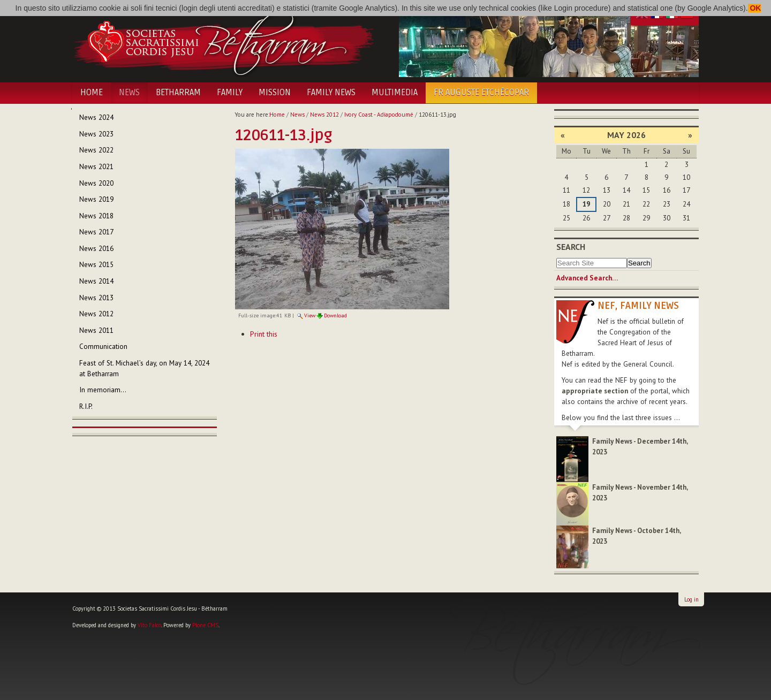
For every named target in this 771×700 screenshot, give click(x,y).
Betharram (178, 93)
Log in (691, 599)
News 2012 (324, 115)
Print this (264, 334)
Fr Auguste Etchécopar (481, 93)
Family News (331, 93)
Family (230, 93)
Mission (275, 93)
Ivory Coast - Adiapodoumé (379, 115)
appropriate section (595, 391)
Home (92, 93)
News (129, 93)
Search (571, 247)
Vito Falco (149, 625)
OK (755, 8)
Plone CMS (205, 625)
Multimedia (395, 93)
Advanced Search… (587, 278)
